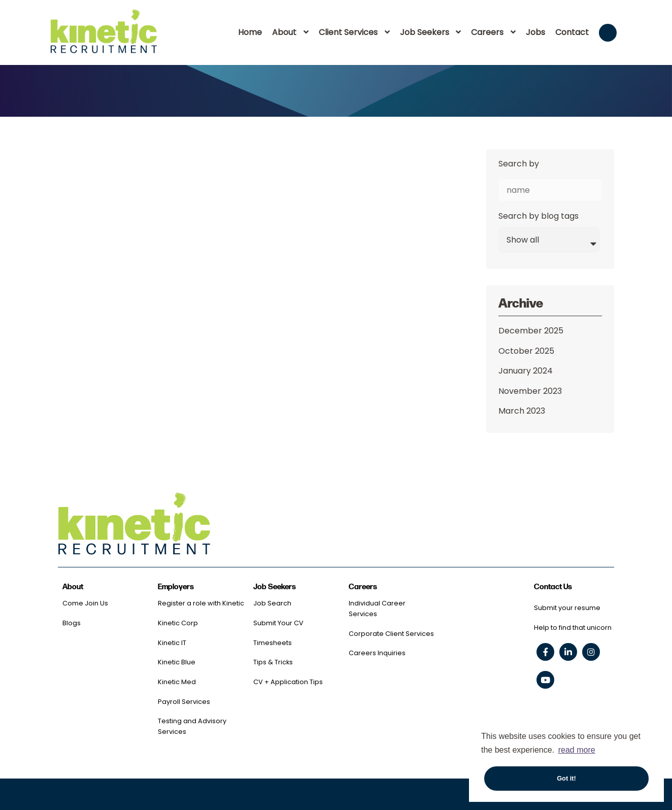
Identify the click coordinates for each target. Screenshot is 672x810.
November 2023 (530, 391)
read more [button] (577, 750)
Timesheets (273, 643)
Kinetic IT (172, 643)
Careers (487, 32)
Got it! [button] (566, 778)
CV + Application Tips (288, 682)
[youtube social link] (545, 680)
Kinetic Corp (178, 623)
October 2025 (526, 351)
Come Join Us (85, 603)
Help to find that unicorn (573, 628)
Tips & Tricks (273, 662)
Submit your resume (567, 608)
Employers (176, 587)
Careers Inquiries (377, 653)
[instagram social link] (591, 652)
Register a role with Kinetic (201, 603)
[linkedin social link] (568, 652)
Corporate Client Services (391, 634)
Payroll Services (184, 702)
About (284, 32)
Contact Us (553, 587)
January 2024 (526, 371)
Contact (572, 32)
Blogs (72, 623)
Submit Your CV (278, 623)
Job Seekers (425, 32)
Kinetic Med (177, 682)
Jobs (535, 32)
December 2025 (531, 331)
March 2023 (522, 411)
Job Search (272, 603)
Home (250, 32)
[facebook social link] (545, 652)
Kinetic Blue (177, 662)
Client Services (348, 32)
